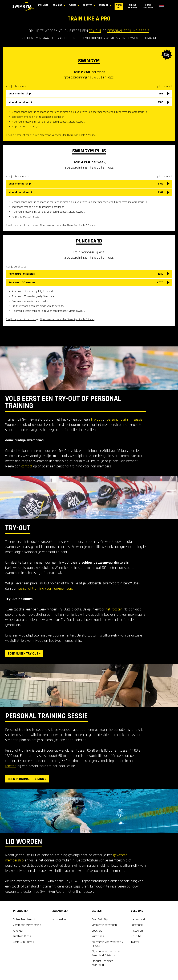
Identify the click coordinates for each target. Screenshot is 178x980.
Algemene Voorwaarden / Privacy (107, 944)
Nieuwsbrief (138, 919)
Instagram (137, 931)
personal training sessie (128, 31)
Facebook (137, 925)
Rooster (88, 5)
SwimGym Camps (23, 942)
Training (58, 5)
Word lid (119, 6)
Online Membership (25, 919)
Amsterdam (59, 919)
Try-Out (96, 419)
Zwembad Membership (27, 925)
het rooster (114, 609)
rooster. (11, 766)
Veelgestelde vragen (104, 925)
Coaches (97, 931)
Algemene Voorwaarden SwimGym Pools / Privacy (67, 225)
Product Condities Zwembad (102, 963)
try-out (95, 31)
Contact (103, 5)
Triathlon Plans (22, 936)
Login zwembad (148, 6)
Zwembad (43, 5)
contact (27, 466)
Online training (133, 6)
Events (73, 5)
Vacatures (98, 936)
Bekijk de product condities (21, 225)
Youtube (136, 936)
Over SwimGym (100, 919)
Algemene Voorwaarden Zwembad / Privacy (106, 953)
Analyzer (18, 931)
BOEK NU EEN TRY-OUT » (24, 654)
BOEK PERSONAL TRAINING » (27, 779)
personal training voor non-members (46, 589)
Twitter (135, 942)
